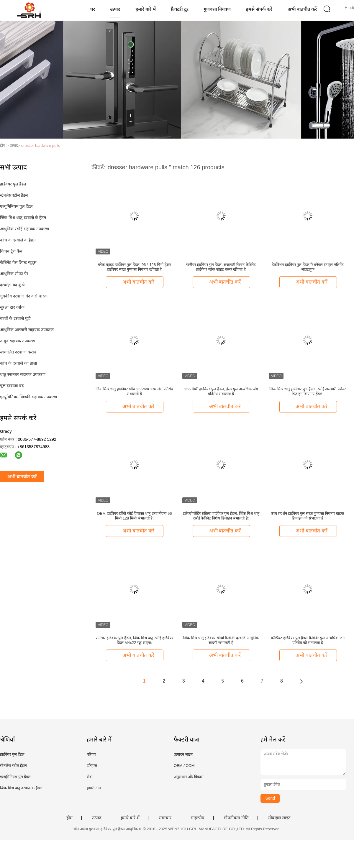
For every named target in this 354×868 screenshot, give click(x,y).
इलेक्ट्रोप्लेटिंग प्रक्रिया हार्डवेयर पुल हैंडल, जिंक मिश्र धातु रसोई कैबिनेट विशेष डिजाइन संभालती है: (221, 516)
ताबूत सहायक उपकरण (17, 341)
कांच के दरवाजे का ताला (19, 363)
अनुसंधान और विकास (189, 777)
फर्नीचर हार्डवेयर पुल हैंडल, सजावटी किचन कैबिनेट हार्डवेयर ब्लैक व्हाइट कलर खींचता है (221, 267)
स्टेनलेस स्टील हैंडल (14, 195)
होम (69, 818)
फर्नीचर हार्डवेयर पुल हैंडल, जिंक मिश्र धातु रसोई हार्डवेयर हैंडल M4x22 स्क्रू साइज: (134, 640)
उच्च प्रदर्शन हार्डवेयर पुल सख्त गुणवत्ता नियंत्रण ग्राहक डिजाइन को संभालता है (308, 516)
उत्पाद (115, 9)
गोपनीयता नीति (236, 818)
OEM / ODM (184, 766)
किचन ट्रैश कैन (11, 251)
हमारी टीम (94, 788)
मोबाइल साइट (279, 818)
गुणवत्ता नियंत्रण (217, 9)
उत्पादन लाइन (183, 754)
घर (93, 9)
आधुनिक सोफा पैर (14, 274)
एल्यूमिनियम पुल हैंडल (16, 206)
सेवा (90, 777)
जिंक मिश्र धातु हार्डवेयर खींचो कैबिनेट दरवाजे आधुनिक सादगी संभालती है (221, 640)
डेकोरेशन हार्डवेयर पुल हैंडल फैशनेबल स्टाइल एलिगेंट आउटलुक (308, 267)
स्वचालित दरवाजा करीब (18, 352)
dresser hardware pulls (41, 146)
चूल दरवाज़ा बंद (12, 386)
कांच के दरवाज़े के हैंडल (18, 240)
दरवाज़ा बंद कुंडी (12, 285)
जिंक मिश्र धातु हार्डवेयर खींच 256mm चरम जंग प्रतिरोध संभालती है (134, 391)
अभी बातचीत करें (302, 9)
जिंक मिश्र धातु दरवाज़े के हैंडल (23, 218)
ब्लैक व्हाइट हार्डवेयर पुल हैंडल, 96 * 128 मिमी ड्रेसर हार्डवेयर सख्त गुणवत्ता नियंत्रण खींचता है (134, 267)
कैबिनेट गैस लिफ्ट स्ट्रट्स (18, 262)
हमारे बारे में (146, 9)
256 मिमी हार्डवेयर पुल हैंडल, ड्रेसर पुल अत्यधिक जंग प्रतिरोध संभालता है (221, 391)
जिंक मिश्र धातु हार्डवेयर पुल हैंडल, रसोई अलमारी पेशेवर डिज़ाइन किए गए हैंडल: (308, 391)
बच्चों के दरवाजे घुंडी (15, 318)
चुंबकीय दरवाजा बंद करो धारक (24, 296)
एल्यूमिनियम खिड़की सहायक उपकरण (28, 397)
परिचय (91, 754)
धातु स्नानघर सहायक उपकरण (23, 374)
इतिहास (92, 766)
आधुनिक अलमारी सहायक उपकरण (27, 330)
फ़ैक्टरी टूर (180, 9)
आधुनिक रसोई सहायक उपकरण (24, 229)
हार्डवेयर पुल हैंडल (13, 184)
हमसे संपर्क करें (259, 9)
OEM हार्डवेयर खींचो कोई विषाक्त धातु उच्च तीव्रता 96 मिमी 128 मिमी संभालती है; (134, 516)
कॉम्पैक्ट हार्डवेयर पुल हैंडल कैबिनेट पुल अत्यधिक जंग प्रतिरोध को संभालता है (308, 640)
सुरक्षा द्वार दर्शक (12, 307)
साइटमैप (198, 818)
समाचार (165, 818)
